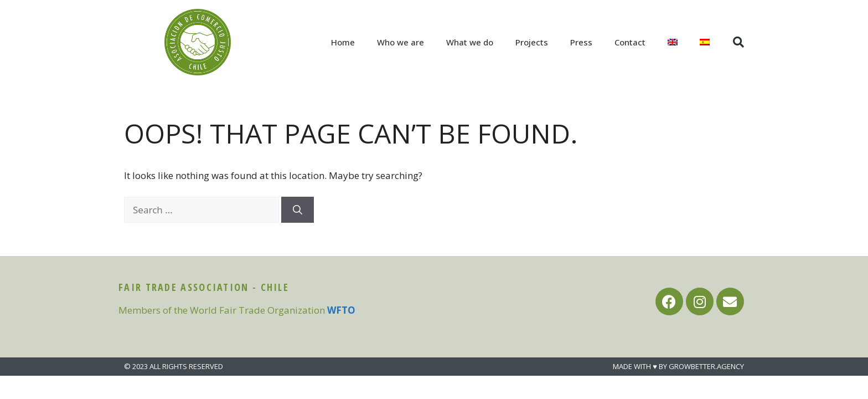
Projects (532, 42)
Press (581, 42)
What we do (470, 42)
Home (343, 42)
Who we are (401, 42)
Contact (630, 42)
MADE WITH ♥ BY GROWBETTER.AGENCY (678, 366)
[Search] (298, 210)
